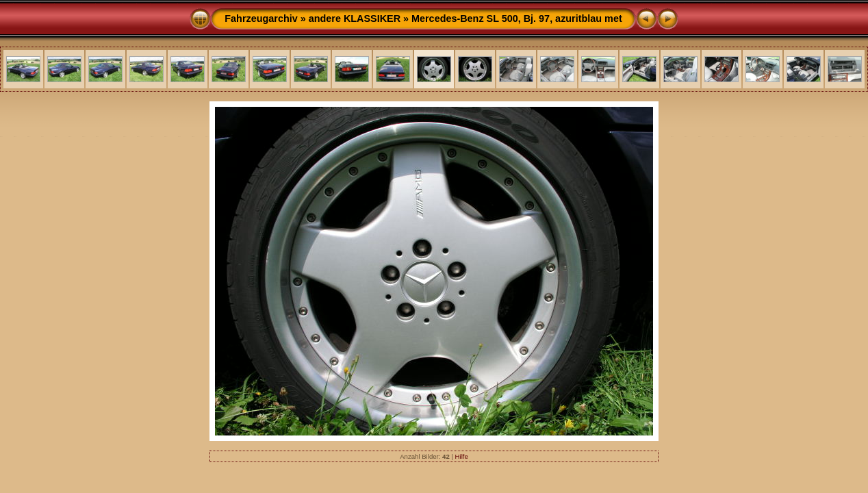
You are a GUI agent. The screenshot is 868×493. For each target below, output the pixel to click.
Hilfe (462, 456)
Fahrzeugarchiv (261, 18)
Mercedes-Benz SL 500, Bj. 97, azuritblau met (517, 18)
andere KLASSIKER (355, 18)
